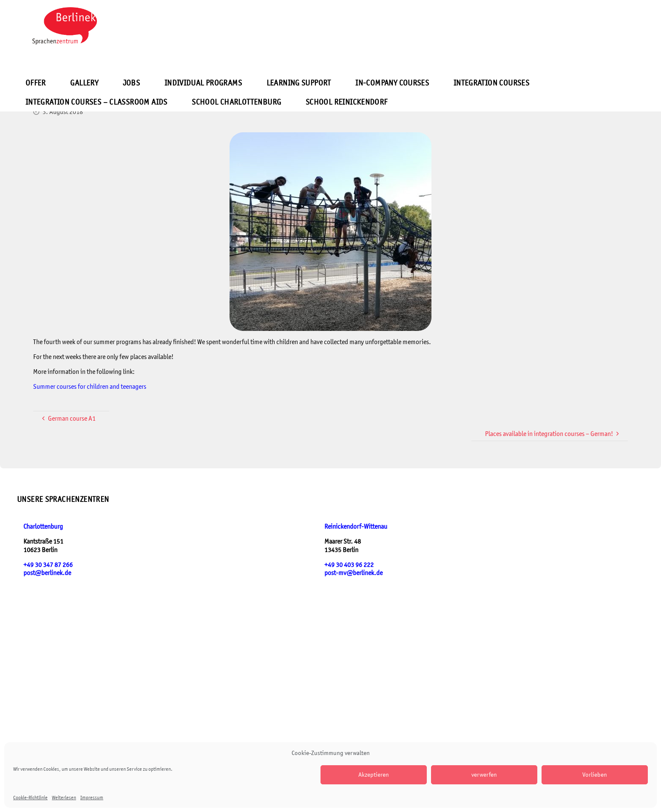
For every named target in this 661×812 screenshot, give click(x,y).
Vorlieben (595, 774)
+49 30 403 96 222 (349, 565)
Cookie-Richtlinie (30, 798)
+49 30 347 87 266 (48, 565)
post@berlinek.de (47, 573)
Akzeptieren (374, 774)
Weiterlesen (64, 798)
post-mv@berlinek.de (353, 573)
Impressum (92, 798)
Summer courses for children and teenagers (90, 386)
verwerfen (484, 774)
